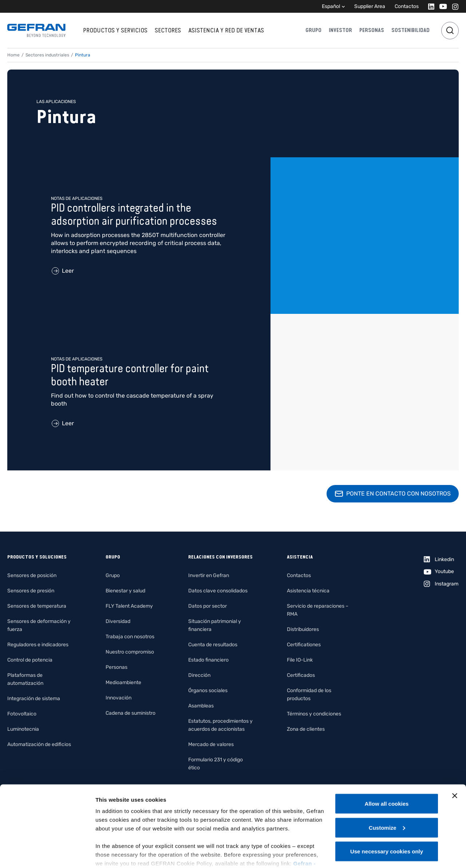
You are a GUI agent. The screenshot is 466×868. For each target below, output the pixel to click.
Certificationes (304, 645)
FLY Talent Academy (129, 606)
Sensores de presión (31, 591)
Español (331, 6)
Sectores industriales (47, 55)
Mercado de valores (211, 744)
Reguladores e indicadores (38, 645)
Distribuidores (303, 629)
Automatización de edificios (39, 744)
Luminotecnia (23, 729)
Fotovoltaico (22, 714)
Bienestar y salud (125, 591)
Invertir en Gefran (209, 575)
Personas (372, 30)
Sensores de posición (32, 575)
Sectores (168, 30)
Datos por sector (208, 606)
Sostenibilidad (410, 30)
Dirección (199, 675)
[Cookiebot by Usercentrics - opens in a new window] (47, 854)
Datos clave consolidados (218, 591)
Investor (340, 30)
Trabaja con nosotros (130, 637)
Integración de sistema (34, 699)
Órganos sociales (208, 691)
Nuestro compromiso (130, 652)
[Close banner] (455, 758)
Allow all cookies (387, 766)
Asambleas (201, 706)
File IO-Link (300, 660)
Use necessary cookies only (387, 814)
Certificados (301, 675)
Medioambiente (123, 682)
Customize (387, 790)
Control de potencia (30, 660)
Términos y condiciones (314, 714)
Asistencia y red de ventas (226, 30)
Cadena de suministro (131, 713)
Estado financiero (208, 660)
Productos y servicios (115, 30)
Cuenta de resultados (213, 645)
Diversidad (118, 621)
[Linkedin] (429, 6)
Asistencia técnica (308, 591)
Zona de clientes (306, 729)
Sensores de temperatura (37, 606)
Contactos (407, 6)
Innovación (119, 698)
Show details (112, 854)
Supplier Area (370, 6)
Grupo (313, 30)
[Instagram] (453, 6)
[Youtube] (441, 6)
